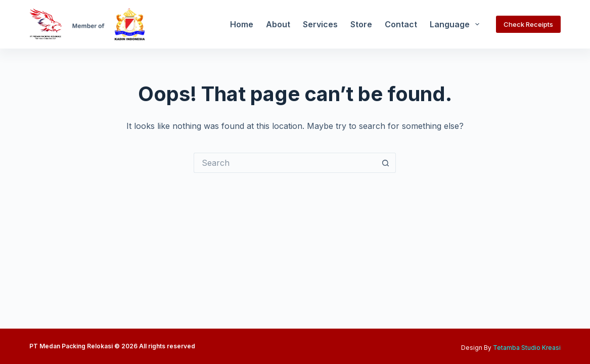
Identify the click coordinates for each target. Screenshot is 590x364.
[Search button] (386, 163)
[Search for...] (285, 163)
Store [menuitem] (361, 24)
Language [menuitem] (457, 24)
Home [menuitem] (242, 24)
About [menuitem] (278, 24)
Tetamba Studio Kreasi (527, 348)
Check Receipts (528, 24)
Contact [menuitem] (401, 24)
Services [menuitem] (320, 24)
